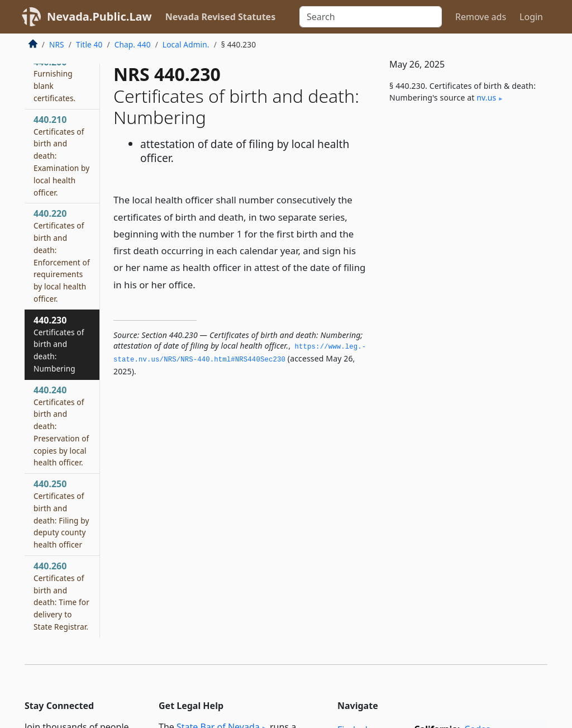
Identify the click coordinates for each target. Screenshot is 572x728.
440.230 (59, 344)
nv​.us (486, 97)
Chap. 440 (133, 44)
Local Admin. (186, 44)
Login (531, 17)
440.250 (61, 514)
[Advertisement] (464, 199)
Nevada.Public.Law (99, 16)
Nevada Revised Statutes (221, 17)
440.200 (54, 80)
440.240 (61, 426)
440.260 (61, 596)
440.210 (61, 156)
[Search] (371, 17)
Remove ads (481, 17)
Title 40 (89, 44)
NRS (57, 44)
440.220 (62, 256)
